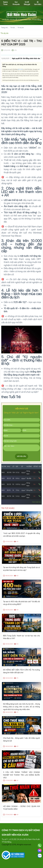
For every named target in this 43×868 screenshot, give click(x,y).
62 (18, 746)
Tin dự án (21, 28)
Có (34, 472)
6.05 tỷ (18, 484)
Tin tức (13, 28)
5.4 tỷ (18, 496)
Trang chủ (4, 28)
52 (13, 484)
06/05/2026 (9, 576)
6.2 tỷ (17, 472)
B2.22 (9, 478)
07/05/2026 (9, 542)
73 (17, 678)
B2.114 (9, 496)
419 (15, 50)
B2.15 (9, 490)
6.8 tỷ (18, 478)
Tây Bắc (29, 478)
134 (14, 472)
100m (23, 473)
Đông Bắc (30, 490)
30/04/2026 (9, 678)
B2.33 (9, 484)
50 (18, 576)
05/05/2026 (9, 610)
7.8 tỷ (17, 490)
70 (17, 712)
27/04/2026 (9, 780)
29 (13, 478)
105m (23, 479)
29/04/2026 (9, 746)
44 (17, 542)
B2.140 (9, 472)
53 (18, 644)
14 (13, 490)
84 (13, 496)
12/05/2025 (7, 50)
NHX (3, 472)
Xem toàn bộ (36, 502)
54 (17, 780)
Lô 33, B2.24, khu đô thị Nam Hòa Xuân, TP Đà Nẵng (22, 19)
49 (18, 610)
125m (23, 490)
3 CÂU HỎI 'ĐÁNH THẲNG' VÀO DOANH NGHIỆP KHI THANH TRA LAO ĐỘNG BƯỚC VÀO (21, 775)
